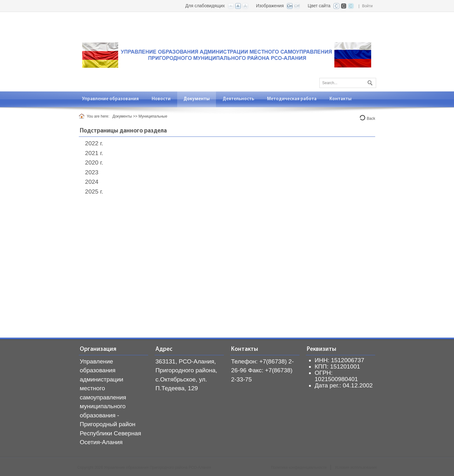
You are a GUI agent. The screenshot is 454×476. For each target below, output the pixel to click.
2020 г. (94, 163)
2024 (92, 182)
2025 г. (94, 192)
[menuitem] (111, 99)
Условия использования (356, 467)
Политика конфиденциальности (299, 467)
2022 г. (94, 143)
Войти (367, 6)
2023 (92, 172)
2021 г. (94, 153)
